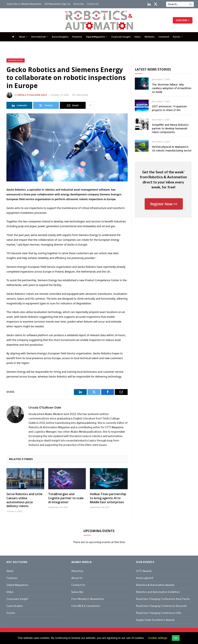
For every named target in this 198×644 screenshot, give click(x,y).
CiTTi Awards (144, 571)
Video (137, 37)
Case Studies (15, 606)
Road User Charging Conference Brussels (161, 606)
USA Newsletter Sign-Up (57, 4)
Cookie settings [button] (158, 638)
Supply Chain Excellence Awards (155, 620)
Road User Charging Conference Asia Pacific (163, 599)
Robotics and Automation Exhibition (158, 592)
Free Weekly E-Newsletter (88, 599)
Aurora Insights (60, 37)
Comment (164, 37)
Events (177, 37)
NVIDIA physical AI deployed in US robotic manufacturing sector (172, 149)
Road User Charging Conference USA (158, 613)
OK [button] (176, 638)
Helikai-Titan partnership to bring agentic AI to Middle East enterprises (108, 498)
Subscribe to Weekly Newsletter (24, 4)
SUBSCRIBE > (183, 20)
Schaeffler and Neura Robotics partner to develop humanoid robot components (170, 128)
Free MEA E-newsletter (86, 606)
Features (77, 37)
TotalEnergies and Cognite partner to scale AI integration (66, 498)
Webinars (150, 37)
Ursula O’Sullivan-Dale (32, 95)
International (38, 37)
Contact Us (93, 4)
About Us (77, 578)
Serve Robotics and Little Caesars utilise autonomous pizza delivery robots (24, 500)
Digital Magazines (96, 37)
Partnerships (16, 60)
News (22, 37)
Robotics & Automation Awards (155, 585)
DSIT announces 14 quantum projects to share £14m (169, 108)
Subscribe (77, 592)
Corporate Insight (121, 37)
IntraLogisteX (145, 578)
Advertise (79, 4)
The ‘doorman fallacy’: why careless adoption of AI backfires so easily (172, 88)
